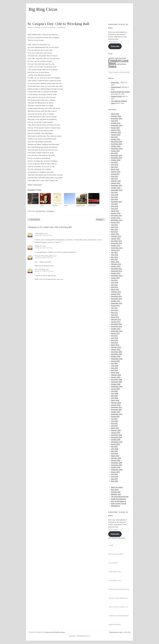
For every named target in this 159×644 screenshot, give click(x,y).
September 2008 (117, 386)
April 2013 (114, 259)
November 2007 (116, 410)
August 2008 (115, 389)
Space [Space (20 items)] (112, 66)
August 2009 (115, 361)
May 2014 (114, 229)
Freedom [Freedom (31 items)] (115, 60)
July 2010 (114, 336)
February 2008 (116, 403)
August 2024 (115, 128)
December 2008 (116, 380)
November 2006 (116, 437)
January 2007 (116, 433)
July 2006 (114, 447)
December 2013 (116, 241)
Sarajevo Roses (116, 96)
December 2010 (116, 324)
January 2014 (116, 239)
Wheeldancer (116, 506)
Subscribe (115, 46)
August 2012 (115, 278)
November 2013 (116, 243)
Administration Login (116, 632)
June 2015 (115, 206)
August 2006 (115, 444)
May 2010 (114, 340)
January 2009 (116, 377)
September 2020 (117, 149)
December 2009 (116, 352)
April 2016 (114, 199)
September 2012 (117, 276)
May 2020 (114, 153)
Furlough (100, 220)
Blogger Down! (81, 206)
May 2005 (114, 479)
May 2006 (114, 451)
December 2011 (116, 296)
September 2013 (117, 248)
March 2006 (115, 456)
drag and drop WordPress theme (55, 632)
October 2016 (116, 188)
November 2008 (116, 382)
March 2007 (115, 428)
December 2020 (116, 142)
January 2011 (116, 322)
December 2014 (116, 216)
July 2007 (114, 419)
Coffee (42, 206)
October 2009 (116, 356)
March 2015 (115, 211)
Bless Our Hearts (117, 487)
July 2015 (114, 204)
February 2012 (116, 292)
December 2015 (116, 202)
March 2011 (115, 317)
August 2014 (115, 222)
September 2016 (117, 190)
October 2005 (116, 467)
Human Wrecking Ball (44, 256)
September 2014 (117, 220)
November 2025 (116, 118)
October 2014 (116, 218)
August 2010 (115, 333)
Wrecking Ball (116, 492)
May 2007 (114, 423)
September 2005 (117, 470)
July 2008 (114, 391)
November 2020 (116, 144)
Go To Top (127, 632)
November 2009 (116, 354)
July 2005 (114, 474)
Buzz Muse (115, 490)
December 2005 (116, 463)
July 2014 (114, 225)
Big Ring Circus (43, 9)
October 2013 (116, 246)
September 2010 (117, 331)
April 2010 (114, 343)
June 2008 (115, 393)
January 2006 (116, 460)
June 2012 (115, 283)
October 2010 (116, 329)
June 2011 (115, 310)
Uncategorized (40, 211)
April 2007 (114, 426)
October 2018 (116, 160)
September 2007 (117, 414)
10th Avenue (92, 206)
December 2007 (116, 407)
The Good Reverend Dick (120, 497)
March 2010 (115, 345)
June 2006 (115, 449)
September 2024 (117, 125)
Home (111, 545)
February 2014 (116, 236)
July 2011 (114, 308)
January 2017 (116, 183)
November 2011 (116, 299)
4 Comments (61, 27)
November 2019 (116, 155)
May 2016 (114, 197)
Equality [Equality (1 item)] (124, 58)
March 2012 (115, 289)
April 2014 (114, 232)
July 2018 (114, 162)
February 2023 (116, 132)
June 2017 (115, 176)
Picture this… (116, 83)
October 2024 (116, 123)
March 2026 (115, 114)
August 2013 (115, 250)
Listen (66, 206)
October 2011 (116, 301)
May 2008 (114, 396)
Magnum (38, 246)
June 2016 (115, 195)
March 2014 (115, 234)
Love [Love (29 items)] (125, 61)
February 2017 (116, 181)
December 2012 (116, 269)
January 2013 (116, 266)
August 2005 (115, 472)
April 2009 (114, 370)
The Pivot (55, 206)
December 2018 (116, 158)
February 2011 (116, 319)
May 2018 (114, 167)
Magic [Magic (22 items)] (112, 63)
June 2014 (115, 227)
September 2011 (117, 303)
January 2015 (116, 213)
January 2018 (116, 172)
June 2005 (115, 477)
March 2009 (115, 373)
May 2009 (114, 368)
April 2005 (114, 481)
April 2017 (114, 179)
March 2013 (115, 262)
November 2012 (116, 271)
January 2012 (116, 294)
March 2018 (115, 169)
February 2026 (116, 116)
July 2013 (114, 252)
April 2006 (114, 453)
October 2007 (116, 412)
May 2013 (114, 257)
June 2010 (115, 338)
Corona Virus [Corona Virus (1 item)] (118, 58)
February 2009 (116, 375)
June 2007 (115, 421)
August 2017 (115, 174)
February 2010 (116, 347)
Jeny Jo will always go (119, 501)
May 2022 (114, 137)
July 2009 (114, 363)
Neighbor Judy (116, 494)
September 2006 (117, 442)
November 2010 (116, 326)
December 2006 (116, 435)
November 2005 (116, 465)
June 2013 (115, 255)
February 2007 (116, 430)
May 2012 (114, 285)
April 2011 (114, 315)
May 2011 (114, 313)
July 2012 (114, 280)
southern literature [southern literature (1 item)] (121, 64)
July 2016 (114, 192)
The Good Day (34, 220)
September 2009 (117, 359)
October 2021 (116, 139)
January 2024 (116, 130)
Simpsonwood (116, 87)
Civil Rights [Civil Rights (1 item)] (111, 58)
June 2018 (115, 165)
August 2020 (115, 151)
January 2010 (116, 350)
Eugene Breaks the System (120, 92)
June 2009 (115, 366)
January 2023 (116, 135)
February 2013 (116, 264)
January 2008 (116, 405)
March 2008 (115, 400)
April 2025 (114, 121)
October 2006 (116, 440)
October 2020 (116, 146)
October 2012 (116, 273)
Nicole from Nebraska (118, 499)
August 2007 (115, 416)
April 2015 (114, 209)
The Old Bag (40, 269)
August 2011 (115, 306)
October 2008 (116, 384)
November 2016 (116, 185)
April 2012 (114, 287)
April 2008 (114, 398)
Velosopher (39, 233)
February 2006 (116, 458)
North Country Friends (119, 504)
